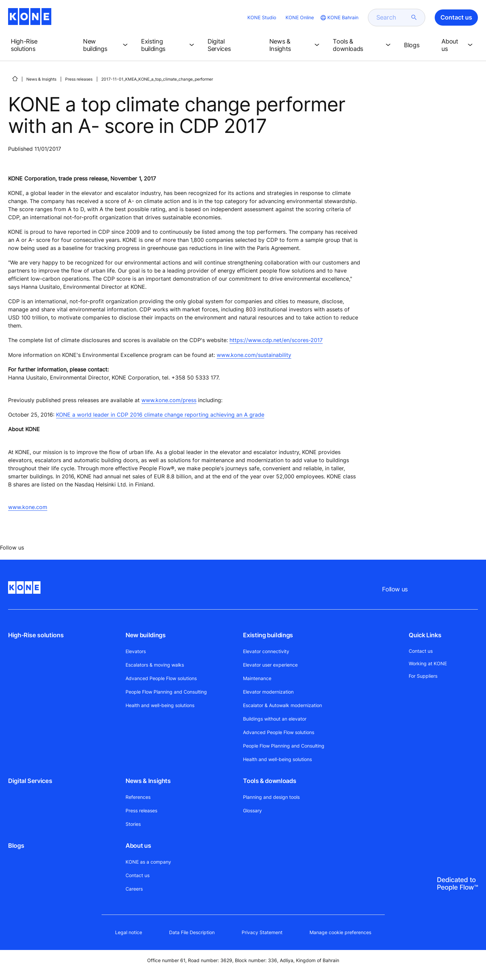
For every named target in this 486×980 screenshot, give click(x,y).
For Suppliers (423, 676)
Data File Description (192, 932)
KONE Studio (262, 17)
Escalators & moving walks (155, 665)
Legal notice (129, 932)
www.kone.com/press (169, 400)
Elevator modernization (268, 692)
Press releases (79, 79)
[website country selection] (339, 18)
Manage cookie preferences (340, 932)
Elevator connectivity (266, 651)
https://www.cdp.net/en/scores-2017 (276, 340)
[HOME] (15, 79)
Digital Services (30, 781)
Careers (134, 889)
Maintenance (257, 678)
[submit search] (414, 18)
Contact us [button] (456, 17)
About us (138, 846)
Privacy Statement (262, 932)
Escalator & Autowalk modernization (282, 705)
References (138, 797)
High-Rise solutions (36, 635)
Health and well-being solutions (160, 705)
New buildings (145, 635)
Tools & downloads (269, 781)
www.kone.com (28, 507)
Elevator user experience (270, 665)
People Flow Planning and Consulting (166, 692)
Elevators (136, 651)
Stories (133, 824)
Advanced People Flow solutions (161, 678)
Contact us (138, 875)
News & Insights (41, 79)
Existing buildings (268, 635)
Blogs (16, 846)
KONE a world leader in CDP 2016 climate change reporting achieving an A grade (160, 415)
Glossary (252, 810)
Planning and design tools (271, 797)
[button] (42, 45)
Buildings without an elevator (275, 719)
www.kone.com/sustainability (254, 355)
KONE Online (300, 17)
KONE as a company (148, 862)
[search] (393, 18)
